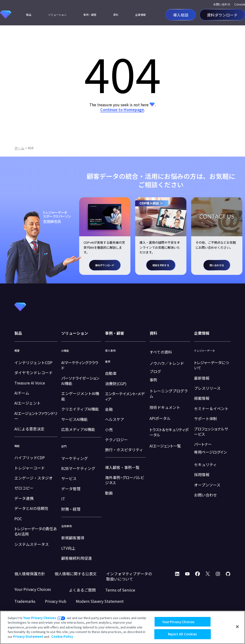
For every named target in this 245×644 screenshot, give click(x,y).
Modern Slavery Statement (100, 601)
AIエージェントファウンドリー (36, 416)
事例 (153, 380)
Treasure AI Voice (30, 383)
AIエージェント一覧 (165, 446)
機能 (17, 446)
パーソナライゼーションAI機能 (80, 381)
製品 (29, 15)
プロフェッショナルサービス (211, 431)
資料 (116, 15)
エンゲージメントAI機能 (80, 396)
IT (63, 499)
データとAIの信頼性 (31, 508)
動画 (109, 493)
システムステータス (32, 544)
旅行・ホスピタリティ (124, 450)
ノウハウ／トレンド (167, 363)
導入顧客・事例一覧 (122, 467)
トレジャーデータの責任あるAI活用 (36, 531)
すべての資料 (161, 352)
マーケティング (75, 458)
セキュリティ (205, 464)
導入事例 (110, 351)
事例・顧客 (90, 15)
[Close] (237, 627)
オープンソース (207, 485)
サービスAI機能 (74, 419)
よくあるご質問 (82, 590)
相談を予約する (161, 265)
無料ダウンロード (105, 265)
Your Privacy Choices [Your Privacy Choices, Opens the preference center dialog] (178, 622)
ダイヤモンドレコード (33, 373)
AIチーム (22, 393)
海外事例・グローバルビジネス (125, 480)
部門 (64, 446)
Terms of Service (120, 590)
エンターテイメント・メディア (125, 396)
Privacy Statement (28, 636)
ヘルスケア (115, 419)
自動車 (111, 373)
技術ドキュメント (165, 407)
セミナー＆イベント (211, 408)
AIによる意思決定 (29, 429)
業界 (108, 362)
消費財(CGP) (116, 384)
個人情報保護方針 (30, 574)
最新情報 (202, 378)
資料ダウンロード (222, 15)
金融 (109, 409)
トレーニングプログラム (169, 393)
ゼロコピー (24, 488)
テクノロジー (116, 440)
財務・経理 (71, 509)
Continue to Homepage (122, 109)
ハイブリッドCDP (30, 458)
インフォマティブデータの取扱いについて (129, 576)
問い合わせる (217, 265)
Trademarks (25, 601)
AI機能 (65, 351)
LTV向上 (68, 548)
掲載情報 (202, 398)
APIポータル (160, 418)
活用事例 (67, 526)
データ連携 (24, 498)
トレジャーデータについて (211, 365)
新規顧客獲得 (73, 538)
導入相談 (181, 15)
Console (240, 4)
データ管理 (71, 489)
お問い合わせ (222, 4)
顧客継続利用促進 (77, 558)
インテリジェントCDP (33, 362)
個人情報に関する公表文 (76, 574)
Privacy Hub (56, 601)
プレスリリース (207, 388)
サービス (69, 478)
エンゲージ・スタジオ (33, 478)
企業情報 (140, 15)
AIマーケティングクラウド (80, 365)
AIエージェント (28, 403)
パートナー (203, 444)
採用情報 (202, 475)
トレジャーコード (30, 468)
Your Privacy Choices (40, 618)
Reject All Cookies (182, 634)
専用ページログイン (210, 452)
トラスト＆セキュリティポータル (169, 432)
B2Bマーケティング (78, 468)
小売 (109, 429)
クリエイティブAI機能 (80, 409)
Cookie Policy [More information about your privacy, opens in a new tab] (62, 636)
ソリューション (57, 15)
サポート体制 (206, 418)
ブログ (155, 371)
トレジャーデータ (204, 351)
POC (18, 519)
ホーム (19, 148)
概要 (17, 351)
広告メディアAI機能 (78, 429)
